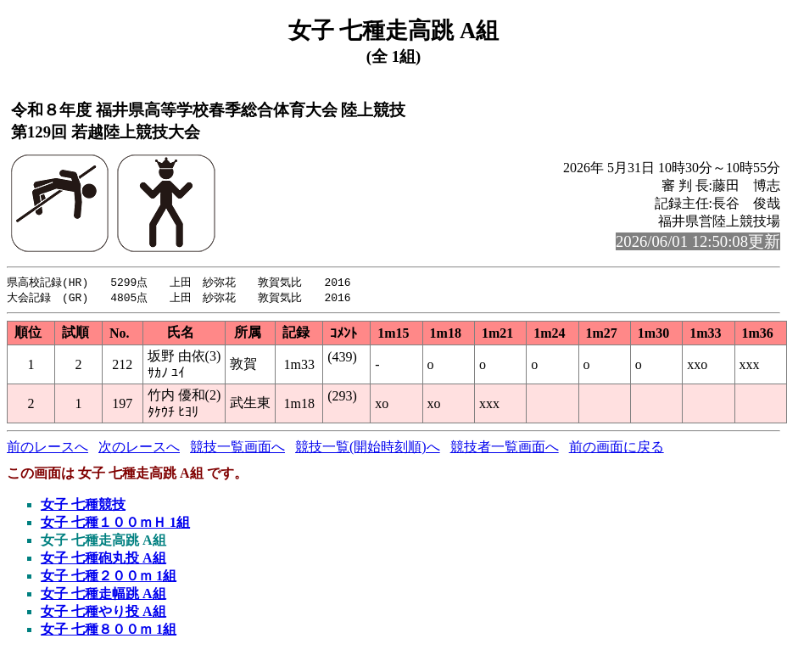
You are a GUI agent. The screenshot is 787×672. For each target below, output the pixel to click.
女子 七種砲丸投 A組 (103, 560)
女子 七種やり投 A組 (103, 613)
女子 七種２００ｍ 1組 (109, 577)
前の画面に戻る (617, 448)
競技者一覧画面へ (505, 448)
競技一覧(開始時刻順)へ (368, 448)
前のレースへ (47, 448)
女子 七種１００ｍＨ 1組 (115, 524)
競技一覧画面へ (237, 448)
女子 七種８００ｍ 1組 (109, 631)
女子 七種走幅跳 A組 (103, 595)
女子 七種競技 (83, 506)
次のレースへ (139, 448)
